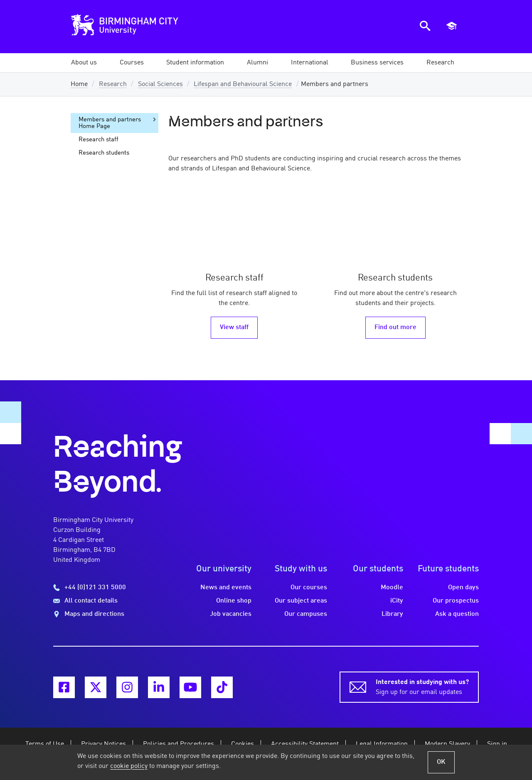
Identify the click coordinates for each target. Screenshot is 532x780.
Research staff (99, 140)
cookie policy (129, 766)
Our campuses (306, 614)
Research (113, 84)
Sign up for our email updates (422, 686)
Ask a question (457, 614)
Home (79, 84)
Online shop (234, 601)
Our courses (309, 588)
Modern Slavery (447, 744)
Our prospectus (456, 601)
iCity (397, 601)
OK (441, 762)
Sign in (497, 744)
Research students (104, 153)
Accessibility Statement (305, 744)
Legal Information (382, 744)
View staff (234, 327)
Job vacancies (231, 614)
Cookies (243, 744)
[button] (84, 63)
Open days (463, 588)
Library (392, 614)
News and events (226, 588)
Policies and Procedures (179, 744)
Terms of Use (45, 744)
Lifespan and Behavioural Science (243, 84)
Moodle (392, 588)
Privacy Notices (103, 744)
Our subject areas (301, 601)
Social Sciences (160, 84)
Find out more (395, 327)
